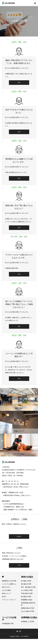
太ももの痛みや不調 (27, 611)
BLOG (4, 597)
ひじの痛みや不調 (27, 590)
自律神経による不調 (27, 621)
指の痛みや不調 (26, 597)
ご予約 (19, 565)
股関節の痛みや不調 (27, 608)
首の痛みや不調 (26, 581)
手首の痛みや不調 (27, 593)
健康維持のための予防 (9, 581)
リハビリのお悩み (9, 618)
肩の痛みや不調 (26, 584)
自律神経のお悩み (29, 617)
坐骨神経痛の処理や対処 (28, 604)
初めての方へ (6, 587)
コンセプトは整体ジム (9, 584)
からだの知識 (6, 590)
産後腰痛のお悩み (27, 600)
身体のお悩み (27, 577)
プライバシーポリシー (9, 600)
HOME (3, 577)
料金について (6, 593)
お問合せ (19, 536)
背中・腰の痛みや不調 (28, 587)
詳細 (19, 83)
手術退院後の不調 (8, 624)
